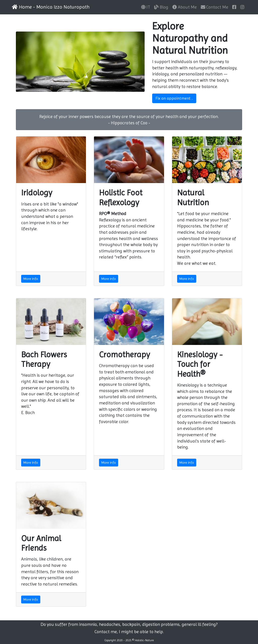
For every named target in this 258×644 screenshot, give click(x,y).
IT (146, 7)
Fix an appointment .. (174, 98)
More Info (31, 279)
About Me (185, 7)
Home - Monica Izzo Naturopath (51, 7)
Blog (161, 7)
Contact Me (215, 7)
